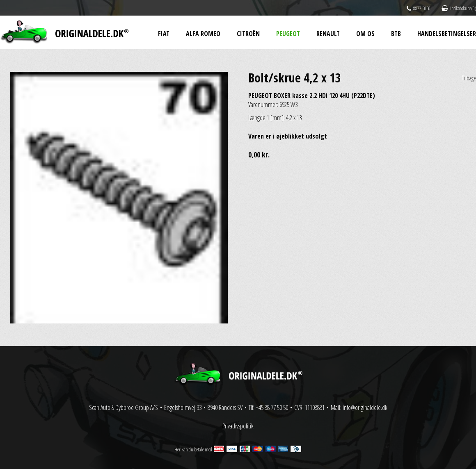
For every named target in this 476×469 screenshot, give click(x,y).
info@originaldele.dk (365, 408)
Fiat (164, 34)
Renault (328, 34)
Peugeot (288, 34)
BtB (396, 34)
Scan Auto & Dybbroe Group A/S (124, 408)
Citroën (248, 34)
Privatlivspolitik (238, 426)
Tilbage (469, 78)
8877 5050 (419, 8)
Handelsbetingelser (447, 34)
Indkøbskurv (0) (459, 8)
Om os (365, 34)
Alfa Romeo (203, 34)
